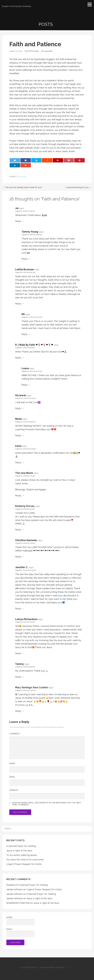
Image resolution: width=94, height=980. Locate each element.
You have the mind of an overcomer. (25, 860)
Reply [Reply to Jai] (18, 221)
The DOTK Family (32, 51)
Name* (20, 921)
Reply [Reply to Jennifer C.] (18, 609)
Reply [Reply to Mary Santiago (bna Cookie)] (18, 711)
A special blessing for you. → (79, 187)
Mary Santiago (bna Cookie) (32, 687)
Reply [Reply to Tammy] (18, 677)
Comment (15, 734)
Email (12, 777)
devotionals (22, 177)
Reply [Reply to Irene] (18, 462)
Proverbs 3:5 (22, 705)
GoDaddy (70, 967)
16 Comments (47, 51)
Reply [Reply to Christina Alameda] (18, 557)
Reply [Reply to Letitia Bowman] (18, 304)
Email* (20, 933)
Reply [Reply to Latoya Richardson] (18, 653)
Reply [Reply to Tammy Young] (25, 259)
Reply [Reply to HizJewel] (18, 408)
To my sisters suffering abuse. (22, 855)
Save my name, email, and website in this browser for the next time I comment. (47, 804)
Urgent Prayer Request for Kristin (24, 864)
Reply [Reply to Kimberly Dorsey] (18, 530)
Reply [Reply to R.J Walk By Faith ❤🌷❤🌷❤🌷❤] (18, 358)
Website (14, 790)
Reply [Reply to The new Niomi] (18, 496)
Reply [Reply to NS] (25, 334)
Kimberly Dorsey (25, 506)
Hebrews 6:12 (75, 70)
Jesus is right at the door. (19, 851)
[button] (90, 4)
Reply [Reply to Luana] (25, 385)
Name (12, 763)
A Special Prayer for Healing (21, 846)
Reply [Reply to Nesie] (18, 435)
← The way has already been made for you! (22, 187)
